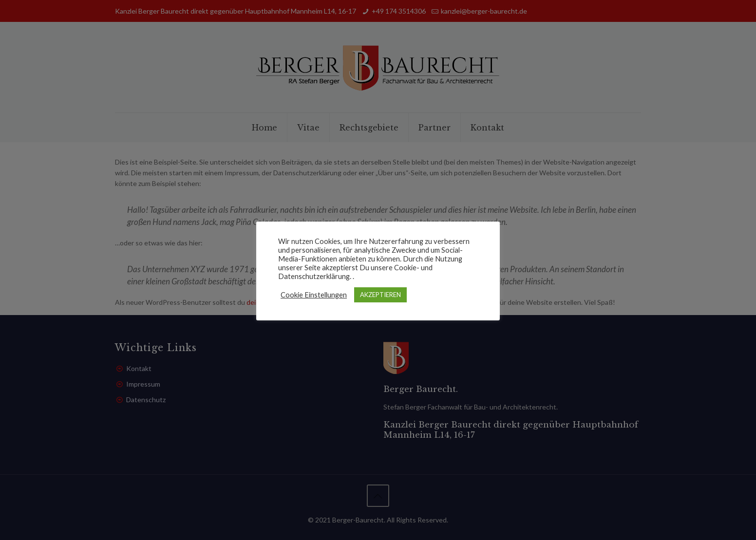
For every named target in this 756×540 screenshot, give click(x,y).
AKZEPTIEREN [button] (380, 295)
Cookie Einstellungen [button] (314, 295)
